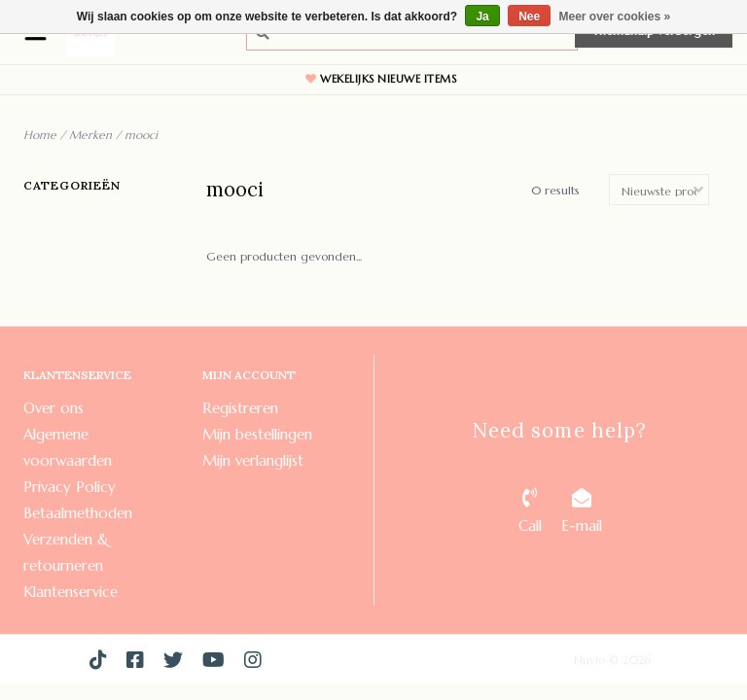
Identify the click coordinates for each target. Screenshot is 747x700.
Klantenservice (71, 592)
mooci (141, 135)
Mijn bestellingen (257, 434)
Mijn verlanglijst (253, 460)
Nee (529, 17)
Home (40, 135)
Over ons (53, 408)
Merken (90, 135)
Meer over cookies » (615, 17)
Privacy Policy (70, 487)
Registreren (240, 408)
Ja (482, 17)
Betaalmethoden (78, 513)
